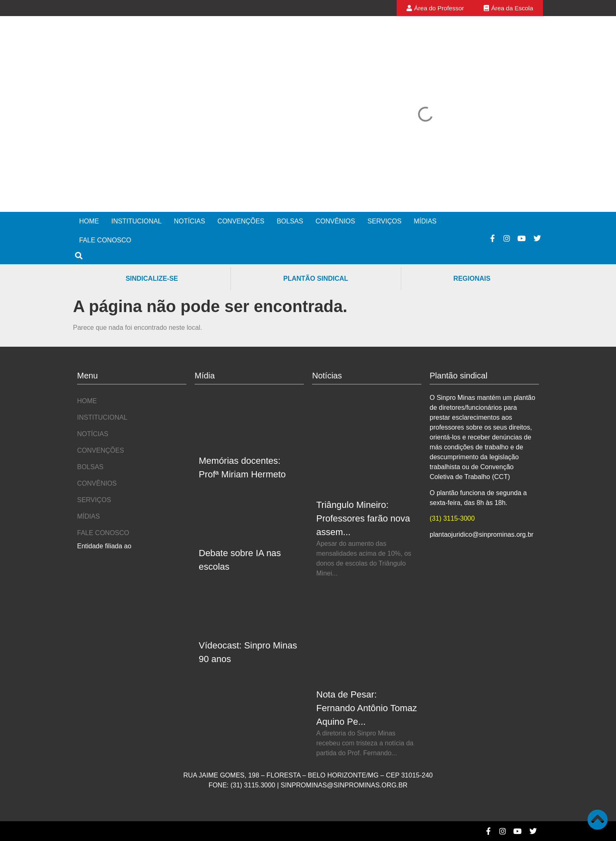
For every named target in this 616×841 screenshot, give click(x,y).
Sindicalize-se (152, 278)
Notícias (190, 221)
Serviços (384, 221)
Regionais (472, 278)
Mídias (425, 221)
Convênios (335, 221)
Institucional (136, 221)
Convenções (241, 221)
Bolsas (290, 221)
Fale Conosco (105, 240)
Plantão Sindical (316, 278)
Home (89, 221)
